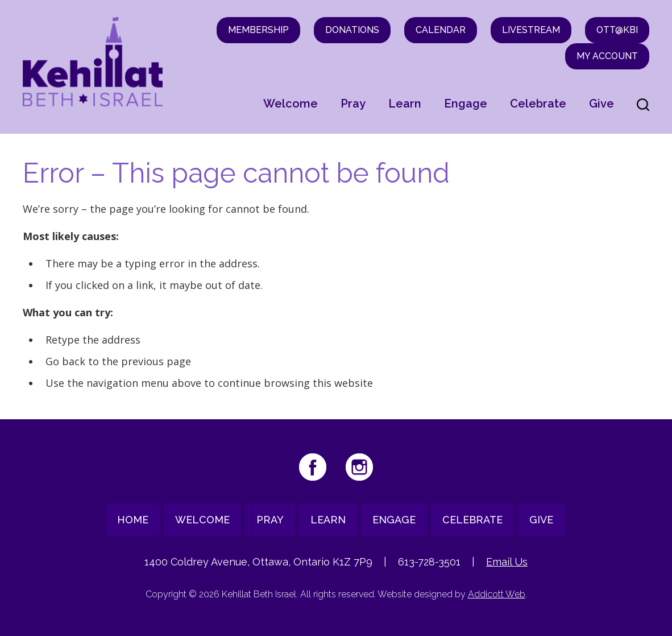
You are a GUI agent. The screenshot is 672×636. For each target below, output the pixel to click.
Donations (352, 30)
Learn (405, 104)
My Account (607, 56)
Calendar (441, 30)
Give (602, 104)
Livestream (531, 30)
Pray (353, 104)
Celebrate (538, 104)
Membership (258, 30)
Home (133, 520)
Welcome (291, 104)
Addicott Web (497, 594)
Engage (466, 104)
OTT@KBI (617, 30)
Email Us (507, 562)
